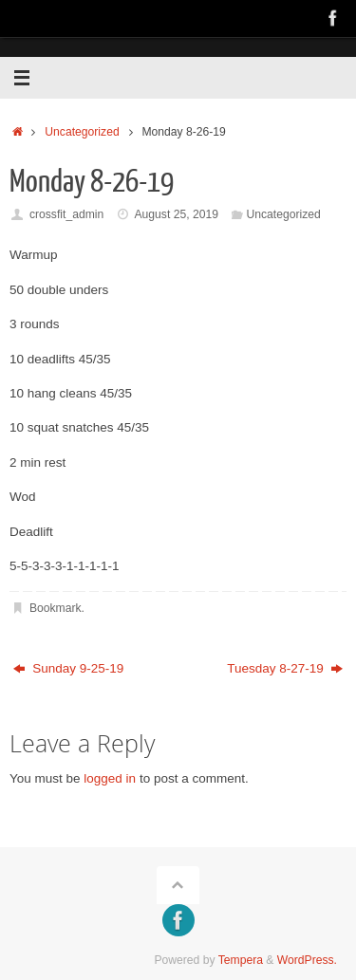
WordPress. (307, 960)
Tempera (241, 960)
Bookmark (56, 608)
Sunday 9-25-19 (69, 668)
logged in (110, 778)
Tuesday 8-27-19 (285, 668)
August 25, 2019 (176, 214)
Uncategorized (82, 132)
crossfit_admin (66, 214)
